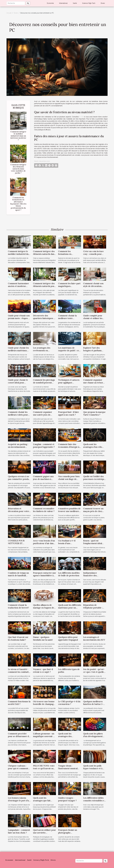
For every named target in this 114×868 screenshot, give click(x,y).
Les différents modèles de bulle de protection (69, 574)
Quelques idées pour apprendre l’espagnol (68, 638)
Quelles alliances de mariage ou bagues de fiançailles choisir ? (44, 608)
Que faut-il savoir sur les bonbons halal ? (18, 638)
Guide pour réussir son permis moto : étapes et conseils (19, 318)
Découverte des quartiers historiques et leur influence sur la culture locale (44, 320)
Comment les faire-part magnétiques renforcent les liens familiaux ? (69, 287)
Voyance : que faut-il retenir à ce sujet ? (43, 671)
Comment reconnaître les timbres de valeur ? (44, 510)
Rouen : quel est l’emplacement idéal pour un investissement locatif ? (94, 545)
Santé (75, 3)
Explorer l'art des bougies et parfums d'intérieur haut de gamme (92, 352)
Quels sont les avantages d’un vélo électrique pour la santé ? (93, 448)
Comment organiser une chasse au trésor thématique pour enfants (93, 384)
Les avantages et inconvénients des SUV (94, 638)
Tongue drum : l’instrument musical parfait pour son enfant (69, 768)
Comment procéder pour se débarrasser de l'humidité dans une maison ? (19, 738)
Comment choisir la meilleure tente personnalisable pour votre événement (68, 320)
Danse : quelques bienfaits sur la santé (43, 638)
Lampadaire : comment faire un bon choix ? (19, 831)
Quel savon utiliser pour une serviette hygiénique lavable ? (44, 833)
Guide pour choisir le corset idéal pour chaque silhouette (18, 383)
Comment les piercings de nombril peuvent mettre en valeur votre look (44, 384)
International (63, 3)
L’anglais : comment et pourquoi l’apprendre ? (44, 446)
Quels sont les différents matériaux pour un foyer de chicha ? (70, 608)
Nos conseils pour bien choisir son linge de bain (69, 479)
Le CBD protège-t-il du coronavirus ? (69, 703)
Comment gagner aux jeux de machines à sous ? (43, 479)
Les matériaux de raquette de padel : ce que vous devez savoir (69, 350)
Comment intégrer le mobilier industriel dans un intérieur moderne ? (18, 136)
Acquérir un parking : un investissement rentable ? (18, 447)
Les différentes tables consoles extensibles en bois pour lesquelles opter (94, 802)
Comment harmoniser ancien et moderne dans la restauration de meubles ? (19, 287)
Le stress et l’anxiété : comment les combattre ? (19, 672)
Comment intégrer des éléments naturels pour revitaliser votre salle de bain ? (44, 287)
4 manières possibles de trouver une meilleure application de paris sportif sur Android (69, 513)
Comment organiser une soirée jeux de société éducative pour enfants (44, 416)
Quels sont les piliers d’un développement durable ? (93, 736)
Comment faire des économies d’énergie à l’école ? (69, 447)
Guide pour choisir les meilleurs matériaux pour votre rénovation (19, 350)
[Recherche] (16, 3)
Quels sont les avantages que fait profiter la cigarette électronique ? (42, 802)
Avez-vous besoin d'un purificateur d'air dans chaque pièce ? (44, 543)
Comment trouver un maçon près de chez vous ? (93, 511)
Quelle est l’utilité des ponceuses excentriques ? (95, 479)
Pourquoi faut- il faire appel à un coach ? (68, 413)
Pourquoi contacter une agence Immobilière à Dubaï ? (45, 576)
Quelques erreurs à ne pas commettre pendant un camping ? (19, 479)
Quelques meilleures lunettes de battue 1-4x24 (93, 704)
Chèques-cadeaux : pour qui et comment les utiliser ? (18, 768)
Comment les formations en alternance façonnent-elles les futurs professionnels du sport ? (18, 204)
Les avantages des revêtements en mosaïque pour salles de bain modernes (45, 352)
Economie (50, 3)
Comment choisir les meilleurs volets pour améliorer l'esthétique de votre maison (18, 416)
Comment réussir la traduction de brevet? (18, 606)
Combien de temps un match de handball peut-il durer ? (18, 576)
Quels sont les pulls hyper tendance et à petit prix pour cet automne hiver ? (93, 770)
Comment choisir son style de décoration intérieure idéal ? (93, 286)
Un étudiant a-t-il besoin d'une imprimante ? (67, 543)
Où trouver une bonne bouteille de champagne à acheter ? (44, 704)
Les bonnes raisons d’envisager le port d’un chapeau (19, 801)
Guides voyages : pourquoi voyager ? (67, 799)
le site (81, 117)
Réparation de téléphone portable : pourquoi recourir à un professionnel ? (94, 609)
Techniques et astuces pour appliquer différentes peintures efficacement (69, 384)
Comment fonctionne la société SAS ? (19, 703)
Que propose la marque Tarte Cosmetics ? (94, 413)
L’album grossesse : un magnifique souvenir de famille (44, 736)
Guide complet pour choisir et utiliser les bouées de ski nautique (94, 318)
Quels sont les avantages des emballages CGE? (66, 736)
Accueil (9, 13)
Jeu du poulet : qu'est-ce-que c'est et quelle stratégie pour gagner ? (94, 672)
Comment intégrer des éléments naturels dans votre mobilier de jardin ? (18, 169)
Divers (103, 3)
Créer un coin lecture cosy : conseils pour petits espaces (93, 254)
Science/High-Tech (89, 3)
